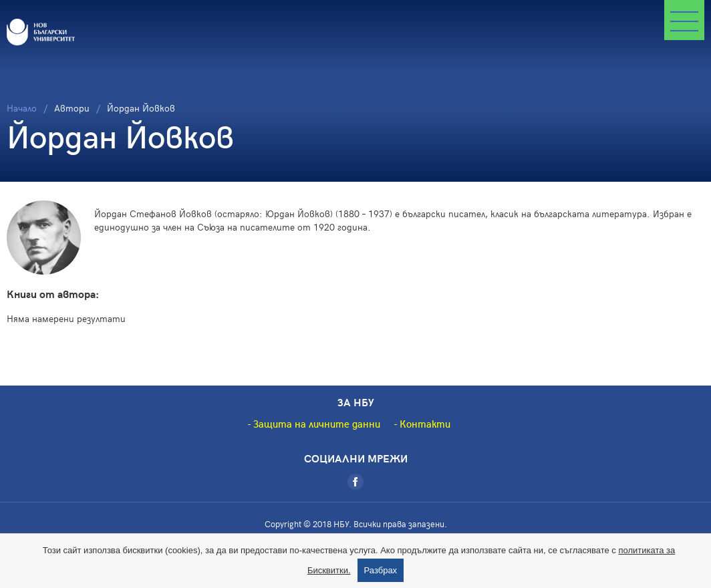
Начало (22, 108)
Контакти (425, 424)
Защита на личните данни (317, 424)
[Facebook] (355, 482)
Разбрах (381, 570)
